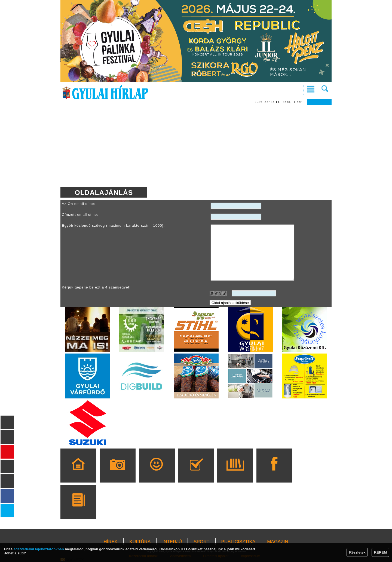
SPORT (201, 542)
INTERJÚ (172, 542)
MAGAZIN (278, 542)
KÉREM (380, 552)
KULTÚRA (140, 542)
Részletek (357, 552)
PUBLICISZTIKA (238, 542)
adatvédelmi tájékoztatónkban (39, 549)
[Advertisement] (196, 146)
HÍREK (111, 542)
